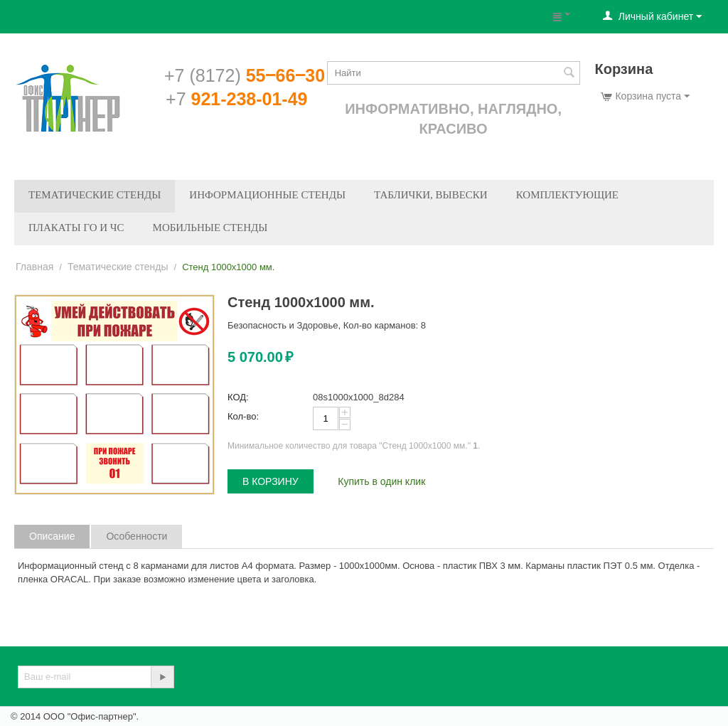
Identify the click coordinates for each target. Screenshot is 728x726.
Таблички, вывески (431, 195)
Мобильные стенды (210, 228)
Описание (52, 536)
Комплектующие (567, 195)
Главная (34, 267)
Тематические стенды (95, 195)
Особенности (136, 536)
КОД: (238, 397)
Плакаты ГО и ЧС (76, 228)
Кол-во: (243, 416)
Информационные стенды (267, 195)
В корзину (271, 481)
